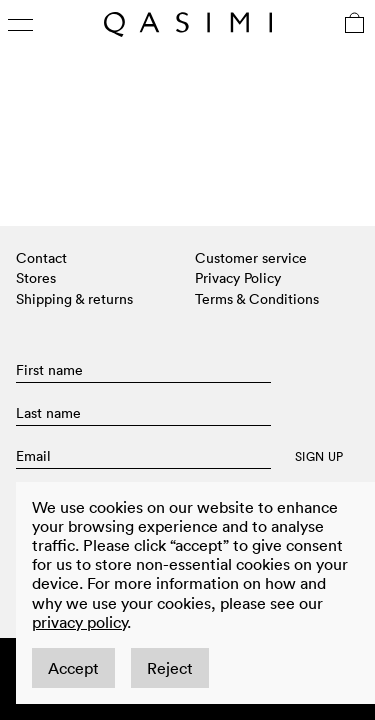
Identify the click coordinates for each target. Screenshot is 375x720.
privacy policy (79, 622)
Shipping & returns (74, 299)
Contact (41, 258)
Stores (36, 278)
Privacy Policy (238, 278)
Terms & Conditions (257, 299)
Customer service (251, 258)
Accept (73, 668)
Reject (170, 668)
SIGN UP (319, 457)
